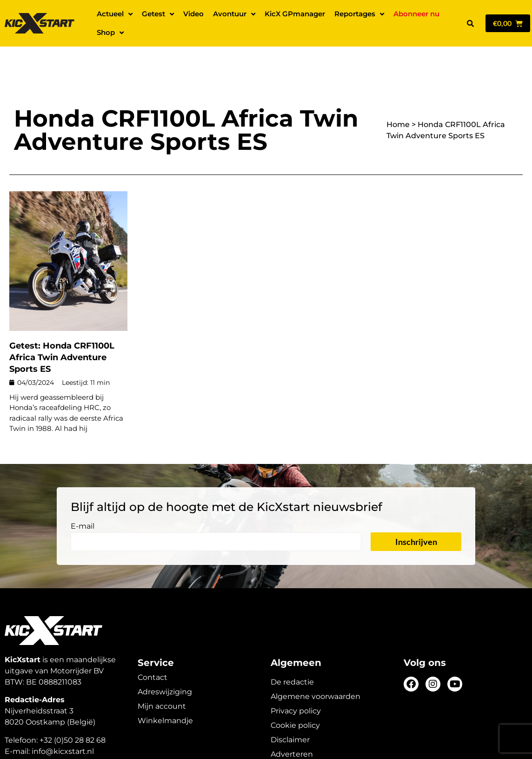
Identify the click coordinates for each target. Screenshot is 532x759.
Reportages (359, 14)
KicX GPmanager (295, 14)
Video (193, 14)
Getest (158, 14)
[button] (470, 23)
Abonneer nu (416, 14)
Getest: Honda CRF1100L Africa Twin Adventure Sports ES (62, 325)
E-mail (83, 494)
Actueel (115, 14)
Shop (110, 33)
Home (398, 92)
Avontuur (234, 14)
